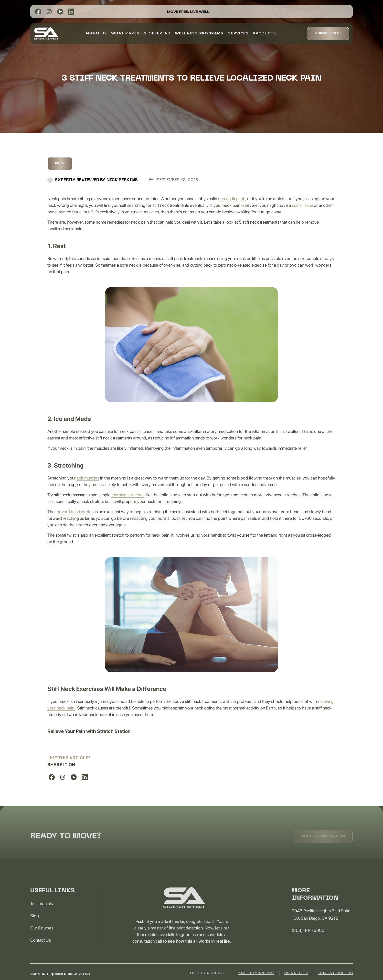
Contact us (41, 947)
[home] (46, 33)
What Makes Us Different (141, 33)
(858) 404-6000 (308, 938)
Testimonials (42, 911)
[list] (38, 12)
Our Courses (42, 935)
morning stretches (128, 495)
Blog (35, 923)
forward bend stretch (75, 512)
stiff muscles (88, 478)
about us (96, 33)
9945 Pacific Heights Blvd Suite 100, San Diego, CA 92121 (321, 922)
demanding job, (232, 199)
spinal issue (302, 205)
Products (264, 33)
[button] (199, 33)
